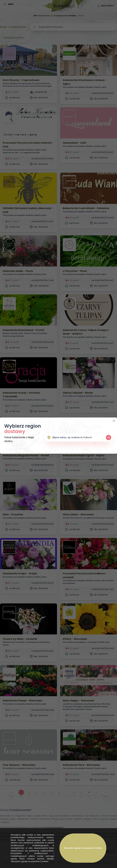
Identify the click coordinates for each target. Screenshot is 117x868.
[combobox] (78, 437)
